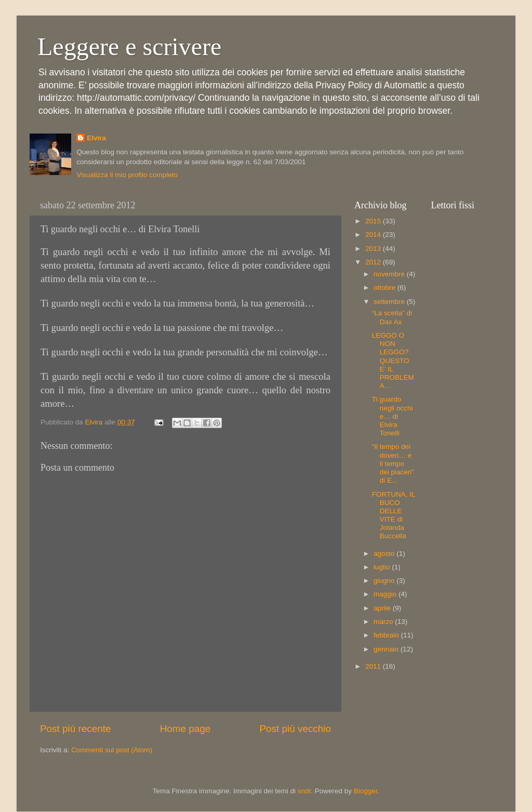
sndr (304, 791)
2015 (374, 221)
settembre (390, 302)
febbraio (387, 635)
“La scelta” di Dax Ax (392, 317)
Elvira (96, 138)
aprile (383, 608)
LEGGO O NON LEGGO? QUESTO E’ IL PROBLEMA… (393, 361)
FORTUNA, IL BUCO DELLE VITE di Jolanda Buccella (394, 515)
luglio (383, 567)
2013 (374, 249)
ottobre (385, 288)
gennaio (387, 649)
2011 (374, 666)
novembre (390, 274)
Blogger (366, 791)
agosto (385, 554)
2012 (374, 262)
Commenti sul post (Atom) (112, 750)
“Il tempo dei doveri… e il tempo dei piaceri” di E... (393, 463)
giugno (385, 581)
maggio (386, 594)
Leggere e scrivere (129, 46)
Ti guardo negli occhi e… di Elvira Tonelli (393, 416)
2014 (374, 235)
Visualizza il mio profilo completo (127, 175)
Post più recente (76, 729)
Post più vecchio (295, 729)
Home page (185, 729)
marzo (384, 622)
